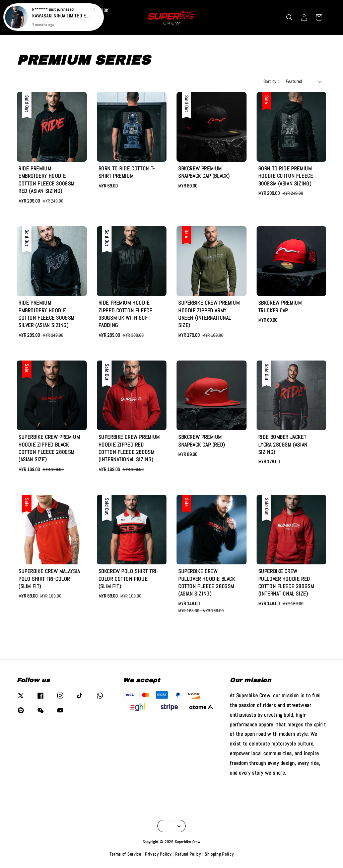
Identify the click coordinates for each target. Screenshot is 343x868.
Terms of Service (125, 854)
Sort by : (271, 81)
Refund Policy (188, 854)
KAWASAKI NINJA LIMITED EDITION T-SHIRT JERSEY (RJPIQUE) (62, 16)
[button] (289, 17)
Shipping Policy (219, 854)
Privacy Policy (158, 854)
